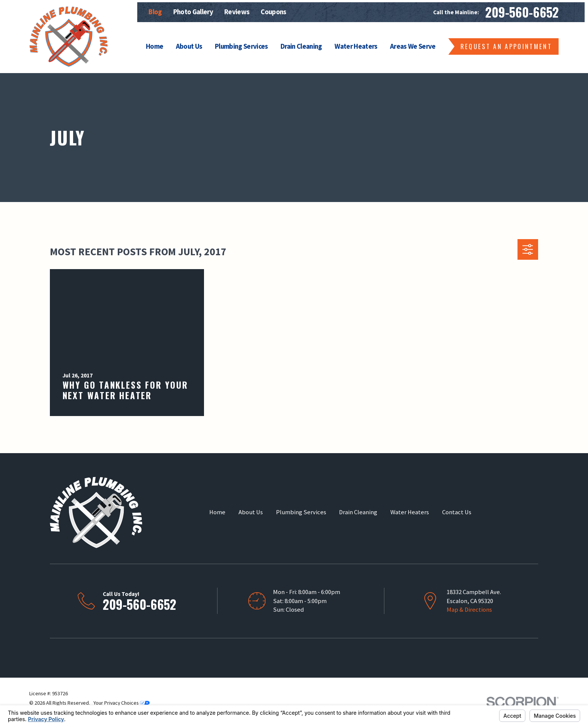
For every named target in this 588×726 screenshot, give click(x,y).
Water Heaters (410, 512)
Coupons (273, 12)
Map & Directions (469, 610)
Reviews (237, 12)
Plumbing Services (301, 512)
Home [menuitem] (154, 46)
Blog (155, 12)
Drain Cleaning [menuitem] (301, 46)
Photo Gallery (193, 12)
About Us (251, 512)
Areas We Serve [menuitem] (413, 46)
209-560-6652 (522, 12)
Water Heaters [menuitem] (356, 46)
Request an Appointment (506, 46)
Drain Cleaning (358, 512)
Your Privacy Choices (121, 703)
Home (217, 512)
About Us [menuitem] (189, 46)
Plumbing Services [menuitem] (241, 46)
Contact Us (457, 512)
